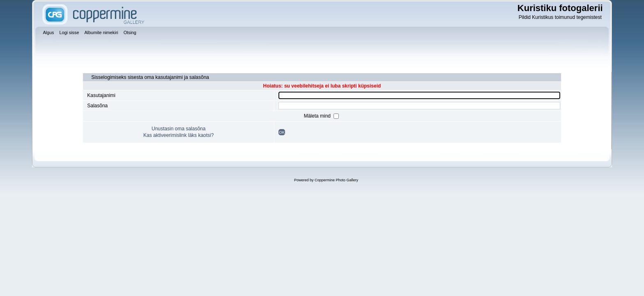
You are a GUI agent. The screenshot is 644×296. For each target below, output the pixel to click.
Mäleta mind (318, 116)
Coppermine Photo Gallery (336, 180)
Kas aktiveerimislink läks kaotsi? (178, 135)
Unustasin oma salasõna (178, 129)
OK (282, 132)
